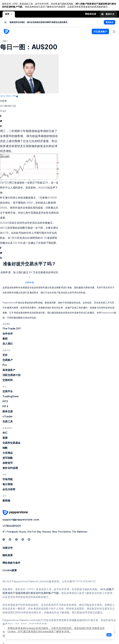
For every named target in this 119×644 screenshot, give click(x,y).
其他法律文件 (34, 614)
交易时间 (8, 381)
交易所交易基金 (11, 444)
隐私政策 (8, 556)
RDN (21, 614)
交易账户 (8, 361)
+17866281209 (12, 527)
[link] (5, 23)
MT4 (5, 408)
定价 (5, 356)
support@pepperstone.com (21, 521)
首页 (9, 15)
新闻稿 (6, 502)
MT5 (5, 403)
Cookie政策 (10, 571)
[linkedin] (1, 127)
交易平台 (8, 392)
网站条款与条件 (11, 564)
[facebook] (1, 117)
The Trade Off (12, 330)
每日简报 (8, 485)
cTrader (8, 418)
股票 (5, 439)
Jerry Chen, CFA (8, 97)
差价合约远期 (10, 469)
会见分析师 (9, 490)
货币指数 (8, 459)
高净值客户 (9, 371)
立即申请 (29, 284)
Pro (5, 366)
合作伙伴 (8, 335)
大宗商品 (8, 454)
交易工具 (8, 423)
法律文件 (8, 549)
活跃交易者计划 (11, 376)
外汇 (5, 434)
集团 (5, 340)
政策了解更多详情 (59, 632)
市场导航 (8, 480)
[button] (109, 635)
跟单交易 (8, 413)
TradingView (11, 397)
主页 (4, 42)
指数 (5, 449)
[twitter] (1, 122)
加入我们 (8, 345)
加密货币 (8, 464)
